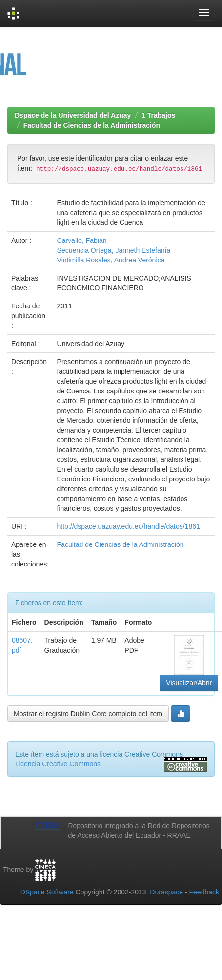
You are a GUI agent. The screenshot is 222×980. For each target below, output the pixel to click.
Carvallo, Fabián (82, 240)
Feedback (204, 892)
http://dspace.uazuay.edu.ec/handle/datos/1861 (129, 526)
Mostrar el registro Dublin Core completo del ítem (88, 714)
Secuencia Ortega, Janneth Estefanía (114, 250)
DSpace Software (47, 892)
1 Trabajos (158, 115)
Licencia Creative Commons (58, 764)
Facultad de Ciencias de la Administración (92, 125)
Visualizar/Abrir (189, 683)
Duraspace (166, 892)
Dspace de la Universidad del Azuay (73, 115)
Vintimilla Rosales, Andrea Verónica (111, 260)
